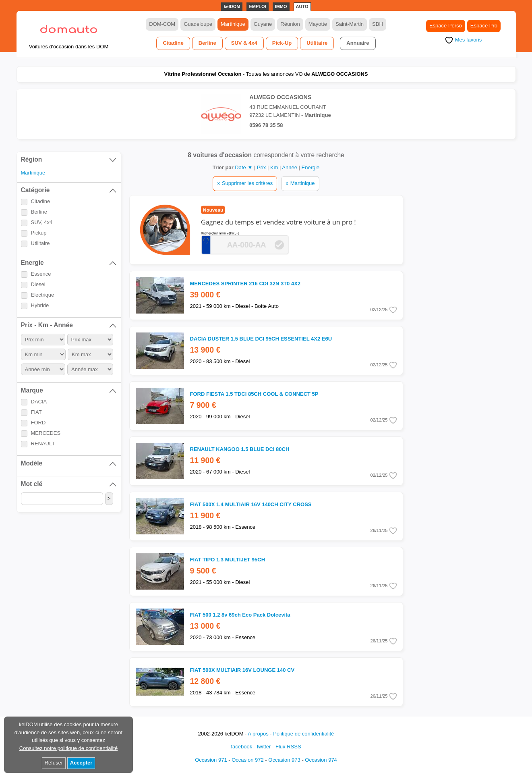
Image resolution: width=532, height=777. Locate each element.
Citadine (173, 43)
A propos (258, 734)
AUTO (302, 6)
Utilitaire (317, 43)
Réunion (290, 24)
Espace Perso (446, 26)
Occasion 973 (284, 760)
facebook (241, 747)
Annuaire (358, 43)
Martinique (233, 24)
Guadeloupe (198, 24)
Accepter (81, 763)
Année (290, 167)
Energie (311, 167)
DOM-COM (162, 24)
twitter (264, 747)
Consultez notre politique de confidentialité (68, 748)
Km (275, 167)
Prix (262, 167)
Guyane (263, 24)
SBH (378, 24)
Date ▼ (244, 167)
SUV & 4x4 (244, 43)
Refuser (54, 763)
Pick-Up (282, 43)
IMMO (281, 6)
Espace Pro (484, 26)
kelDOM (232, 6)
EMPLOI (257, 6)
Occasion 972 (248, 760)
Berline (207, 43)
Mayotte (318, 24)
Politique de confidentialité (303, 734)
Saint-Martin (350, 24)
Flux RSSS (288, 747)
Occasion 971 (211, 760)
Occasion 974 (321, 760)
